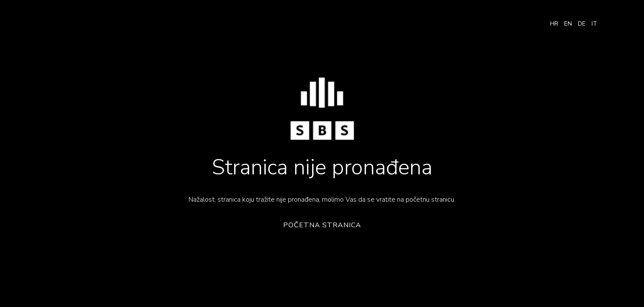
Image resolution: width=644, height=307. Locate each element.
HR (554, 24)
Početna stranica (322, 225)
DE (582, 24)
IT (594, 24)
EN (568, 24)
